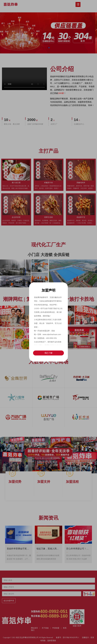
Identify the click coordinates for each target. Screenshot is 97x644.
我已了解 (48, 353)
